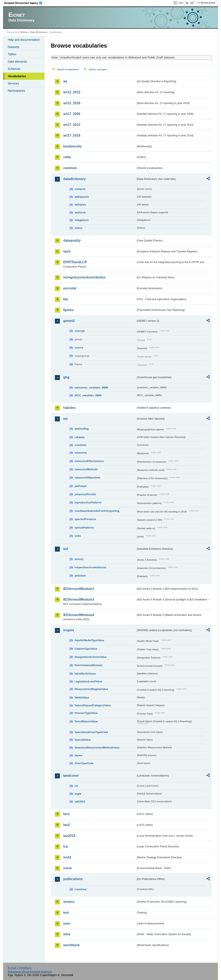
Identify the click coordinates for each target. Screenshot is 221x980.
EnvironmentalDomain (89, 665)
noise (67, 868)
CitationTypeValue (86, 649)
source (79, 348)
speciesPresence (85, 519)
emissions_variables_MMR (91, 388)
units (78, 536)
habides (69, 408)
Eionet (24, 32)
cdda (67, 157)
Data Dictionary (38, 32)
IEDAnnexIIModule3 (79, 599)
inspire (69, 630)
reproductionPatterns (88, 502)
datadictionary (74, 179)
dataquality (72, 240)
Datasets (14, 47)
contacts (80, 189)
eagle (78, 794)
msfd (67, 857)
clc (76, 786)
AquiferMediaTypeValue (89, 640)
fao (66, 299)
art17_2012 (72, 125)
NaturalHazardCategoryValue (93, 705)
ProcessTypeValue (86, 713)
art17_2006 (72, 114)
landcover (71, 776)
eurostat (70, 288)
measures (81, 453)
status (78, 228)
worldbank (71, 945)
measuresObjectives (87, 478)
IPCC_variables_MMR (88, 395)
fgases (68, 310)
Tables (12, 54)
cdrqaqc (80, 437)
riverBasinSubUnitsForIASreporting (97, 511)
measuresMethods (86, 469)
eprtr (67, 251)
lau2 (66, 825)
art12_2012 (72, 92)
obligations (82, 220)
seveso (69, 902)
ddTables (80, 205)
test (66, 913)
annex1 (79, 559)
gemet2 (69, 321)
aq (65, 81)
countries (80, 445)
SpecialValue (83, 740)
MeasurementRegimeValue (91, 689)
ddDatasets (82, 197)
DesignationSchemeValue (91, 657)
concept (80, 331)
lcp (66, 846)
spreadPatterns (84, 528)
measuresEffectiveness (89, 461)
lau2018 (69, 836)
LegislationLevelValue (88, 681)
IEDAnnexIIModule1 (79, 589)
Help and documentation (24, 40)
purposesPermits (85, 494)
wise (67, 934)
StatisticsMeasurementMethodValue (97, 748)
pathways (80, 486)
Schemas (14, 69)
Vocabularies (17, 76)
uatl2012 (80, 802)
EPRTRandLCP (75, 262)
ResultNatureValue (86, 721)
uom (67, 923)
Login (180, 3)
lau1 (66, 814)
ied (66, 549)
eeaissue (80, 212)
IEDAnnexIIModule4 (79, 615)
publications (73, 879)
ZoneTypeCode (84, 763)
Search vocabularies (68, 69)
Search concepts (98, 69)
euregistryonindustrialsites (84, 277)
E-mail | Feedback (20, 968)
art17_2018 (72, 135)
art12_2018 (72, 103)
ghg (66, 377)
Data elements (17, 62)
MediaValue (82, 698)
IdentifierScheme (85, 674)
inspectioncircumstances (90, 567)
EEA (25, 3)
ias (65, 419)
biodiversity (72, 146)
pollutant (80, 576)
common (70, 168)
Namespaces (16, 91)
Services (13, 83)
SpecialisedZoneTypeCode (91, 732)
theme (78, 755)
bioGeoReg (82, 429)
